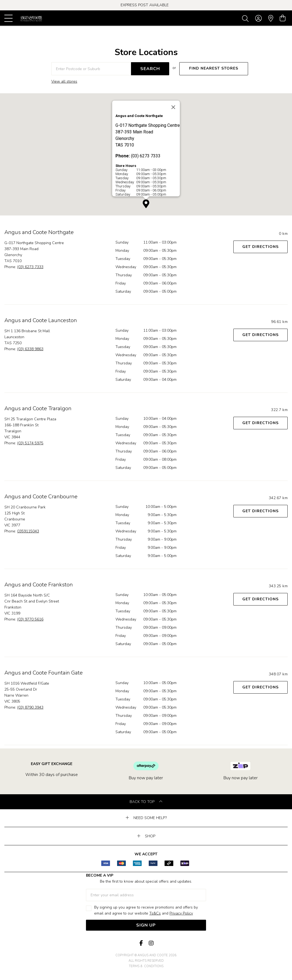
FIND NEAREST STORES (214, 68)
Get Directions (260, 247)
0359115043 (28, 531)
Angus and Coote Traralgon (38, 408)
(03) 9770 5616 (30, 619)
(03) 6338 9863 (30, 349)
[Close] (173, 107)
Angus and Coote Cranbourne (41, 497)
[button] (146, 204)
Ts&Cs (155, 913)
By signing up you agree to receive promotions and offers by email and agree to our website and (146, 911)
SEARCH (150, 69)
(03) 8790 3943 (30, 707)
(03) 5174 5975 (30, 443)
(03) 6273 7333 (30, 267)
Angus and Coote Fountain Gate (44, 673)
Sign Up (146, 925)
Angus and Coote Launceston (41, 320)
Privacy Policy (181, 913)
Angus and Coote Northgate (39, 232)
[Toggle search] (246, 18)
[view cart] (283, 18)
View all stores (64, 81)
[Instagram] (151, 943)
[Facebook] (141, 943)
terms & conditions (146, 966)
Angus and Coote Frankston (39, 585)
